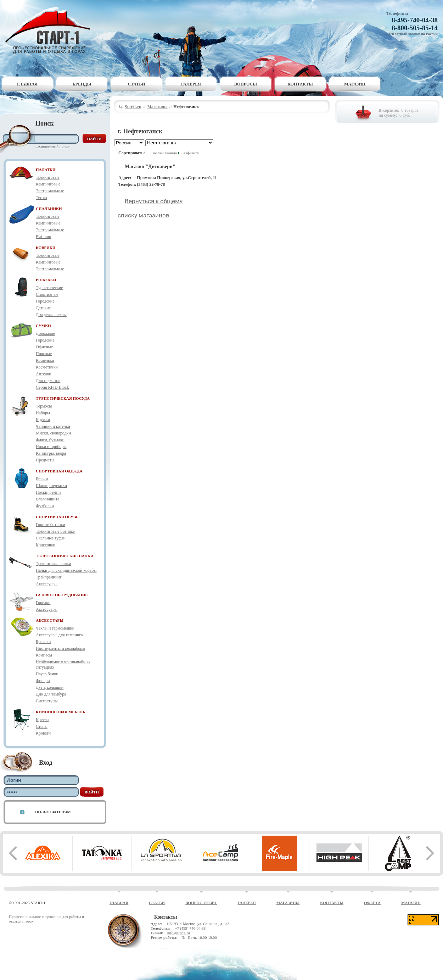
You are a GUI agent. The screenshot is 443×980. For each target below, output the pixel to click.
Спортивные (47, 294)
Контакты (300, 84)
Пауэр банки (47, 674)
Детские (43, 308)
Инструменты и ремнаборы (60, 648)
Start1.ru (133, 107)
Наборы (43, 413)
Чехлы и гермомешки (55, 628)
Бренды (82, 84)
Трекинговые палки (54, 564)
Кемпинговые (48, 184)
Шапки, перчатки (51, 486)
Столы (42, 726)
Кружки (43, 420)
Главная (27, 84)
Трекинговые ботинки (56, 531)
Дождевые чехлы (51, 315)
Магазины (158, 107)
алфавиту (191, 153)
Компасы (44, 655)
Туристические (49, 288)
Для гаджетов (48, 381)
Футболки (45, 506)
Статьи (137, 84)
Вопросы (246, 84)
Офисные (44, 347)
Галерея (191, 84)
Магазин (355, 84)
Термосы (44, 406)
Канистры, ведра (51, 453)
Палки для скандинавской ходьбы (66, 570)
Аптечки (44, 374)
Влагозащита (47, 499)
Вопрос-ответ (201, 903)
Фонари (43, 681)
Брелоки (43, 642)
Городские (45, 301)
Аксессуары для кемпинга (59, 635)
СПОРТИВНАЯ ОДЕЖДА (59, 471)
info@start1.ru (178, 933)
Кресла (42, 720)
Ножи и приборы (51, 447)
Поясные (44, 354)
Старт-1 (50, 30)
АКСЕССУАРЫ (50, 620)
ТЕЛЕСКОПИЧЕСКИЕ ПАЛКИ (65, 556)
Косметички (47, 367)
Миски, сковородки (53, 433)
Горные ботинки (51, 525)
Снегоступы (47, 701)
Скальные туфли (51, 538)
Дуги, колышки (50, 687)
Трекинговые (48, 177)
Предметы (45, 460)
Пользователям (53, 812)
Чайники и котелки (53, 426)
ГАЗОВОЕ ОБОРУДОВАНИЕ (62, 595)
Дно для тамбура (51, 694)
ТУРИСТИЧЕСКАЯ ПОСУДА (63, 398)
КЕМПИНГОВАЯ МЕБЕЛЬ (61, 712)
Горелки (43, 603)
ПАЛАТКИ (46, 170)
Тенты (41, 198)
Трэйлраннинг (49, 577)
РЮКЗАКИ (46, 280)
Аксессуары (47, 584)
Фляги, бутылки (50, 440)
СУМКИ (43, 326)
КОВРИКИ (46, 248)
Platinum (43, 237)
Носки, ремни (48, 492)
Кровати (43, 733)
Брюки (42, 479)
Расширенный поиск (52, 146)
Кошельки (45, 360)
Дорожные (45, 333)
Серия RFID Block (52, 387)
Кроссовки (46, 545)
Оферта (372, 903)
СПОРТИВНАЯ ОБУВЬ (57, 517)
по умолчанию (165, 153)
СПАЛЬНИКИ (49, 209)
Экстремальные (50, 191)
